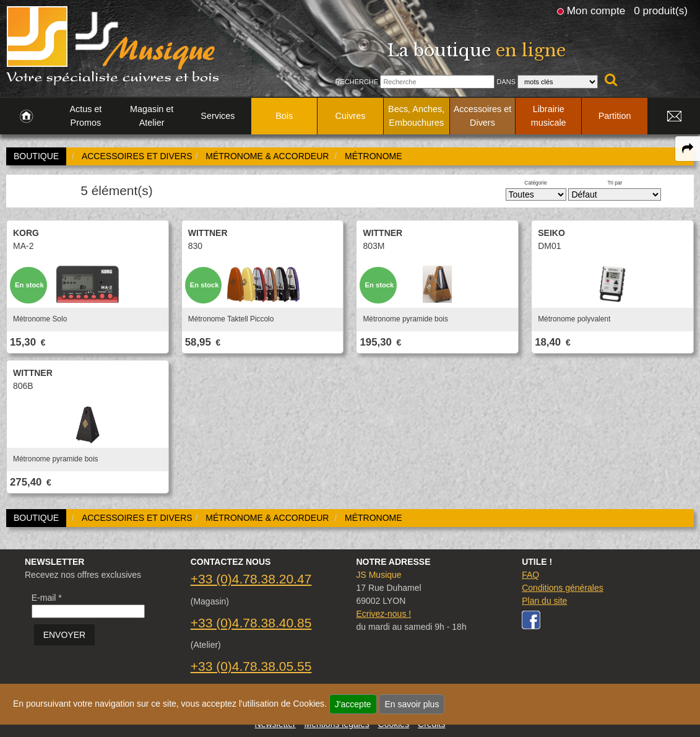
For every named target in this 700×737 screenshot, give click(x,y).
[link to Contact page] (674, 116)
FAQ (530, 575)
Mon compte (596, 11)
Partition (615, 116)
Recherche (357, 82)
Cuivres (351, 116)
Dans (506, 82)
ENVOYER (64, 635)
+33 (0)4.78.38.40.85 (251, 623)
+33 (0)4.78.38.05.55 (251, 666)
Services (218, 116)
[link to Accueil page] (26, 116)
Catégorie (535, 183)
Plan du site (544, 601)
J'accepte (353, 704)
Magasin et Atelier (152, 116)
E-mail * (47, 598)
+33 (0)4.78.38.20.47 (251, 579)
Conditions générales (563, 588)
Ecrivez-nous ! (383, 614)
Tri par (615, 183)
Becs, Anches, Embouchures (416, 116)
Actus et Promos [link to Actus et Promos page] (85, 116)
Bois (284, 116)
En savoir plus (412, 704)
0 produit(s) (661, 11)
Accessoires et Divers (483, 116)
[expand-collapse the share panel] (688, 149)
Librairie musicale (549, 116)
